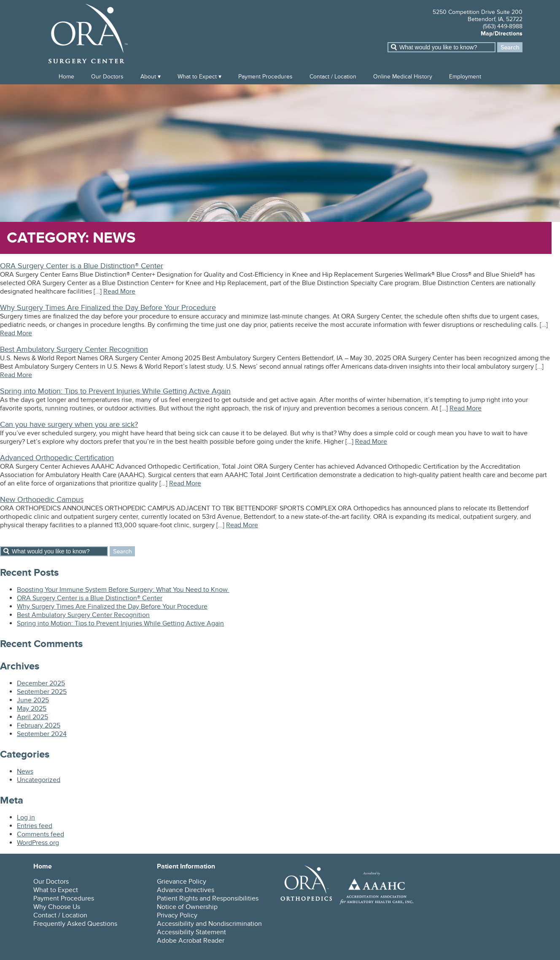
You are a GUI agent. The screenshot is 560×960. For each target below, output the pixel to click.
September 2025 (42, 692)
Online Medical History (403, 77)
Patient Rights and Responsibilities (208, 898)
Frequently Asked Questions (75, 924)
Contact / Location (333, 77)
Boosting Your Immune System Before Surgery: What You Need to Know (123, 590)
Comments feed (40, 834)
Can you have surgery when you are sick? (69, 425)
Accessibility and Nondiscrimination (209, 924)
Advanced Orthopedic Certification (57, 458)
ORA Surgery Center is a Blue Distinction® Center (82, 266)
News (25, 771)
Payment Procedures (265, 77)
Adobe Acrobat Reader (191, 941)
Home (66, 77)
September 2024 (42, 734)
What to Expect (197, 77)
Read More (119, 291)
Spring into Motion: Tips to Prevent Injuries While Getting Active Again (115, 391)
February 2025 (39, 725)
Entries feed (35, 826)
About (148, 77)
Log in (26, 817)
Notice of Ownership (187, 907)
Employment (465, 77)
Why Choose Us (57, 907)
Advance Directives (186, 890)
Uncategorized (39, 780)
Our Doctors (107, 77)
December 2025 (41, 683)
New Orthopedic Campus (42, 500)
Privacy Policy (177, 915)
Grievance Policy (182, 882)
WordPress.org (38, 843)
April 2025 (32, 717)
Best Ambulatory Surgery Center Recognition (74, 349)
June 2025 (33, 700)
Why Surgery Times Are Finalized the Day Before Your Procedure (108, 308)
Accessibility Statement (191, 932)
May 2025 (32, 709)
